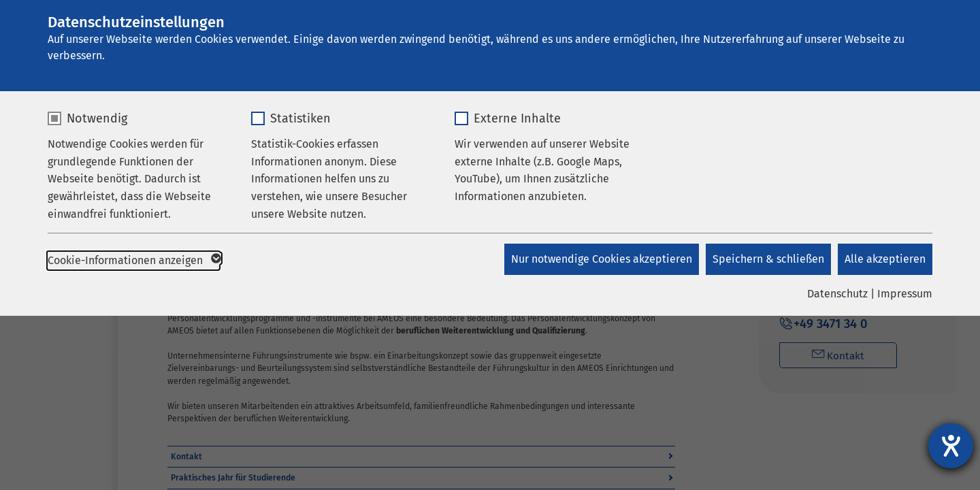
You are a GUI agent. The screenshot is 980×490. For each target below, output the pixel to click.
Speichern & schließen (768, 259)
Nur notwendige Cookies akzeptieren (602, 259)
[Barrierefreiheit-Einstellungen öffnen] (951, 446)
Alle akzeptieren (885, 259)
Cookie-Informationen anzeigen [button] (133, 261)
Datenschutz (837, 294)
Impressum (905, 294)
